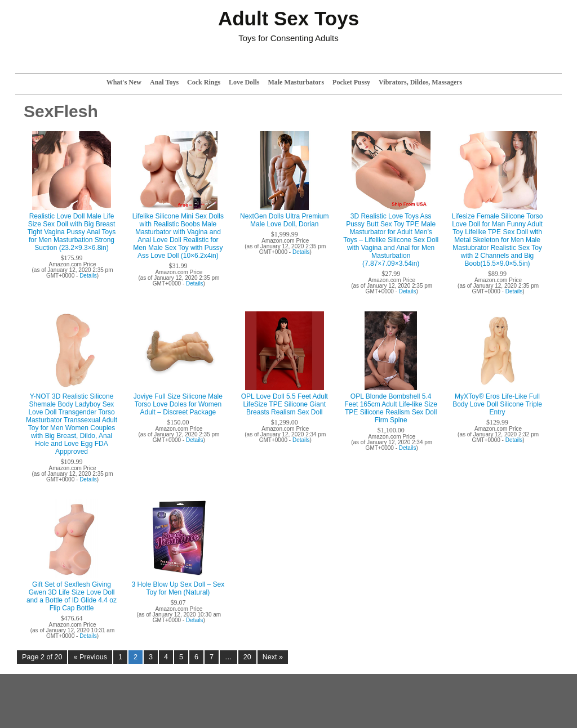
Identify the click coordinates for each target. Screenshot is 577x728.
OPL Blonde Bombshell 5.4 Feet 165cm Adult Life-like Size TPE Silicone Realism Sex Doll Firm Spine (391, 408)
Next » (273, 657)
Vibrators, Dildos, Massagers (420, 82)
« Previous (90, 657)
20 (247, 657)
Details (88, 276)
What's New (124, 82)
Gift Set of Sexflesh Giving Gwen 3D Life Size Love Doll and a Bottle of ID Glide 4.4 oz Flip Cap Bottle (72, 596)
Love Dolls (244, 82)
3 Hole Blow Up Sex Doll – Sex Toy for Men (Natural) (178, 588)
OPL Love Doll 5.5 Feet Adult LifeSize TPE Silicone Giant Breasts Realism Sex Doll (285, 404)
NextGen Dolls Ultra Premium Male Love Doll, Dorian (284, 220)
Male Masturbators (296, 82)
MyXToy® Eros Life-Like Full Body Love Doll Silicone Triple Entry (497, 404)
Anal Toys (164, 82)
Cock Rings (204, 82)
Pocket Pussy (351, 82)
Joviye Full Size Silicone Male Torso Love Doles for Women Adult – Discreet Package (178, 404)
